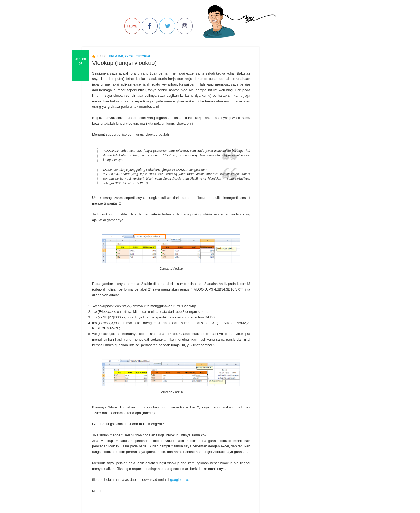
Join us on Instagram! (185, 26)
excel (130, 56)
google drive (180, 480)
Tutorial (143, 56)
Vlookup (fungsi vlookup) (124, 63)
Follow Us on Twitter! (167, 26)
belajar (116, 56)
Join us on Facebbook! (150, 26)
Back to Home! (132, 26)
